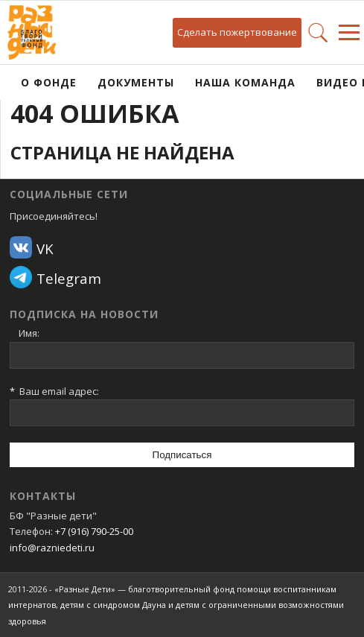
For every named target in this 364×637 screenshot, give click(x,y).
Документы (136, 82)
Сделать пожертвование (237, 32)
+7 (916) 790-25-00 (94, 531)
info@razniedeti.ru (52, 548)
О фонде (49, 82)
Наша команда (245, 82)
